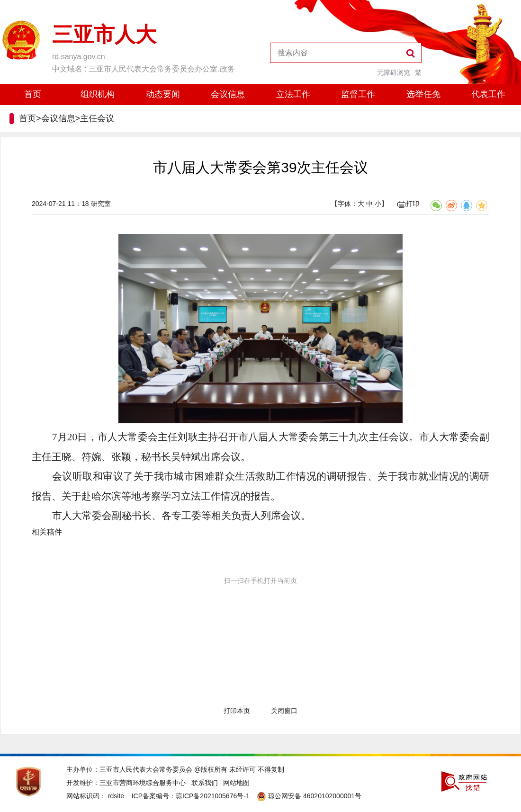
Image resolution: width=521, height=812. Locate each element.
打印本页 (237, 711)
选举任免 (423, 94)
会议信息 (228, 94)
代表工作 (488, 94)
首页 (33, 94)
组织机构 (98, 94)
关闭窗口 (284, 711)
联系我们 (205, 783)
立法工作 (293, 94)
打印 (408, 204)
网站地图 (236, 783)
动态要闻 (163, 94)
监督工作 (358, 94)
